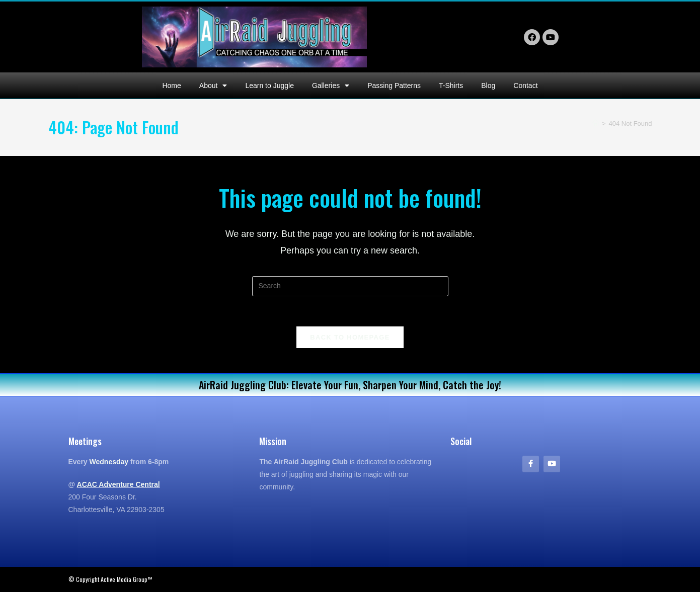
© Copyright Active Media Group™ (110, 579)
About (213, 86)
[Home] (596, 123)
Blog (488, 86)
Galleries (331, 86)
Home (171, 86)
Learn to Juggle (269, 86)
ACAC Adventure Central (119, 484)
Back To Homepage (350, 337)
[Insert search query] (350, 286)
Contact (525, 86)
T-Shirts (451, 86)
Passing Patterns (394, 86)
